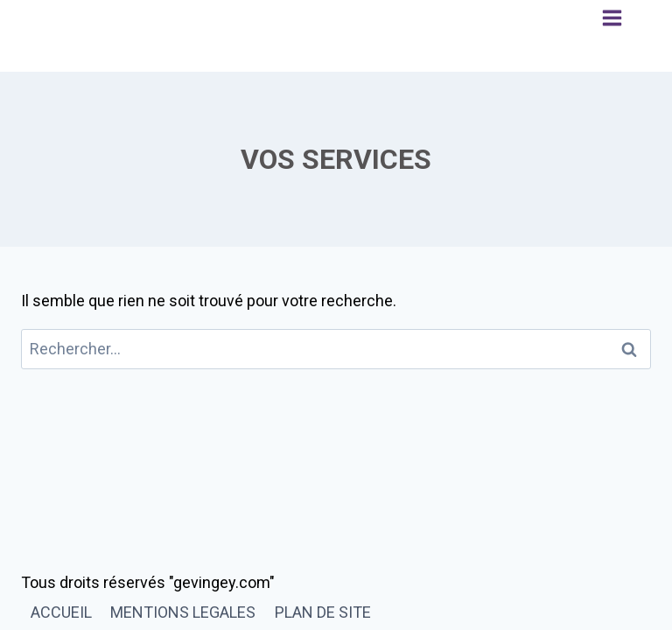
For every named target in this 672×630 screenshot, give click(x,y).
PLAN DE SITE (323, 612)
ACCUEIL (61, 612)
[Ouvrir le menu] (612, 36)
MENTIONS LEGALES (183, 612)
